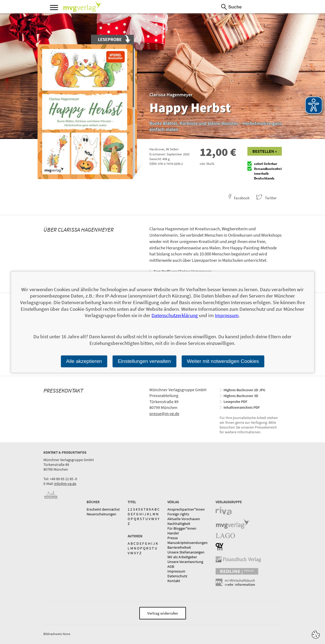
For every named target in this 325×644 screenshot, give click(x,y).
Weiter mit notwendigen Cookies (223, 361)
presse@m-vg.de (164, 413)
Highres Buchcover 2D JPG (244, 390)
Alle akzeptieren (84, 361)
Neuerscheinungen (101, 514)
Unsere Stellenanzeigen (186, 552)
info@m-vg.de (65, 484)
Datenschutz (177, 576)
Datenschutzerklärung (175, 315)
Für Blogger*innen (182, 528)
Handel (173, 533)
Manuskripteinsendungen (188, 543)
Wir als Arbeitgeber (182, 557)
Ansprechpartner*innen (186, 509)
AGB (171, 566)
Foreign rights (178, 514)
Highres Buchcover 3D (241, 396)
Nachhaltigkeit (179, 524)
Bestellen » (265, 151)
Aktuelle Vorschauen (184, 519)
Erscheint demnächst (103, 509)
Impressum (176, 571)
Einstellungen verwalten (144, 361)
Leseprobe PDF (235, 402)
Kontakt (174, 581)
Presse (173, 538)
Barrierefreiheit (179, 547)
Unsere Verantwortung (185, 562)
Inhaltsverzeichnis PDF (242, 407)
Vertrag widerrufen (163, 613)
